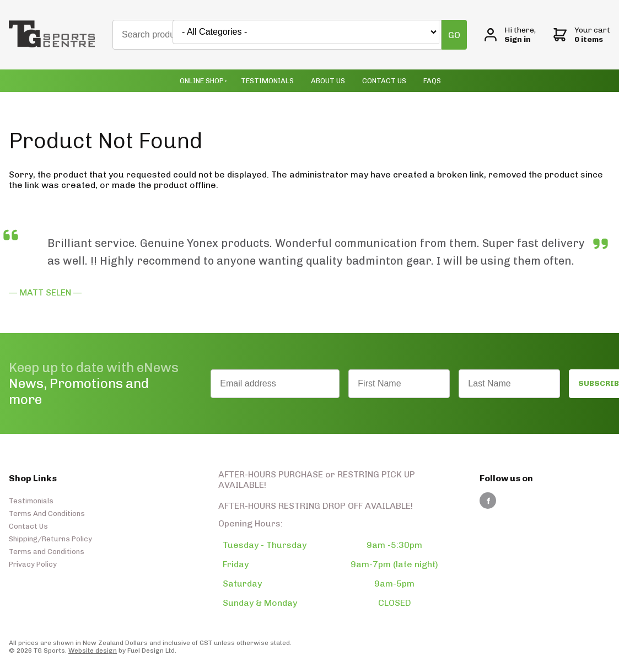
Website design (93, 651)
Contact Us (384, 81)
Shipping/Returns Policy (50, 539)
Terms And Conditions (47, 514)
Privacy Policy (33, 564)
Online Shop (202, 81)
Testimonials (267, 81)
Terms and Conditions (47, 552)
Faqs (432, 81)
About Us (328, 81)
